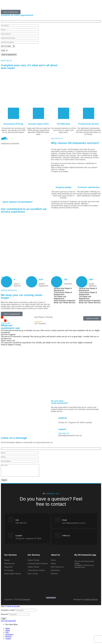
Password (5, 617)
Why (7, 635)
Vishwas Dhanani (91, 602)
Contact (8, 641)
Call (17, 523)
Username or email (8, 613)
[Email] (58, 522)
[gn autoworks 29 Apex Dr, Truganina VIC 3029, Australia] (26, 417)
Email (64, 523)
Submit (4, 483)
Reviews (8, 639)
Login (4, 621)
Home (8, 631)
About (8, 633)
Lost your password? (8, 623)
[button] (11, 12)
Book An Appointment (9, 55)
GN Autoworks (24, 602)
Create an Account (13, 609)
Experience (9, 637)
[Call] (11, 522)
